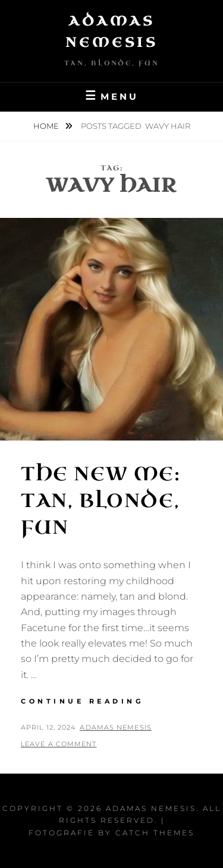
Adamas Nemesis (115, 727)
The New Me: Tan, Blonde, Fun (101, 501)
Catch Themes (155, 833)
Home (47, 126)
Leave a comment (59, 744)
